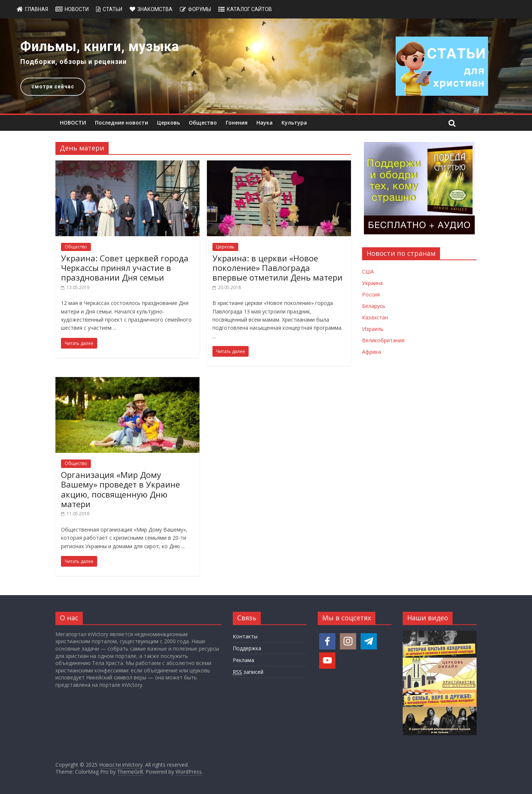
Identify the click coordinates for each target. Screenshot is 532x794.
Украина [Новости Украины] (372, 283)
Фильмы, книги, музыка (100, 47)
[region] (266, 66)
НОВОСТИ (73, 123)
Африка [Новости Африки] (371, 352)
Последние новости (122, 123)
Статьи (112, 9)
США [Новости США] (368, 272)
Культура (294, 123)
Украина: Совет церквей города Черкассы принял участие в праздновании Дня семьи (125, 268)
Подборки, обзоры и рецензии (74, 62)
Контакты (245, 636)
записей (248, 672)
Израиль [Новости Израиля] (373, 329)
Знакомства (155, 9)
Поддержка (247, 648)
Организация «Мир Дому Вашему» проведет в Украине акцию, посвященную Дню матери (120, 489)
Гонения (237, 123)
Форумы (199, 9)
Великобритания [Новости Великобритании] (383, 340)
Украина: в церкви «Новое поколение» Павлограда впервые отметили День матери (277, 268)
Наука (265, 123)
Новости (77, 9)
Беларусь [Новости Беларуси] (374, 306)
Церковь (168, 123)
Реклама (243, 660)
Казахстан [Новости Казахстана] (375, 317)
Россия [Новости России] (371, 294)
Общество (203, 123)
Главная (37, 9)
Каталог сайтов (249, 9)
